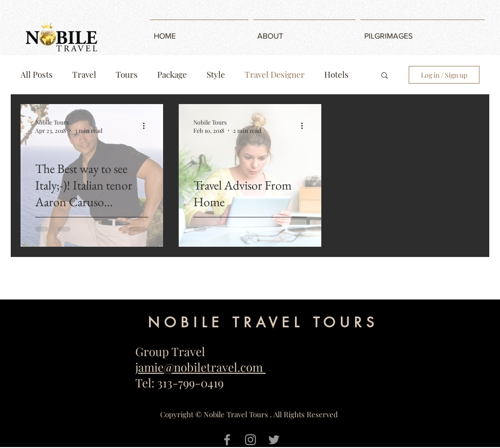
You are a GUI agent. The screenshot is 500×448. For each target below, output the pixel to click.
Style (216, 74)
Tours (127, 74)
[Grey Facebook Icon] (227, 440)
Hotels (336, 74)
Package (172, 74)
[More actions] (147, 126)
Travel (84, 74)
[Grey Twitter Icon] (274, 440)
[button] (385, 76)
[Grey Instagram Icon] (250, 440)
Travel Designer (275, 74)
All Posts (37, 74)
